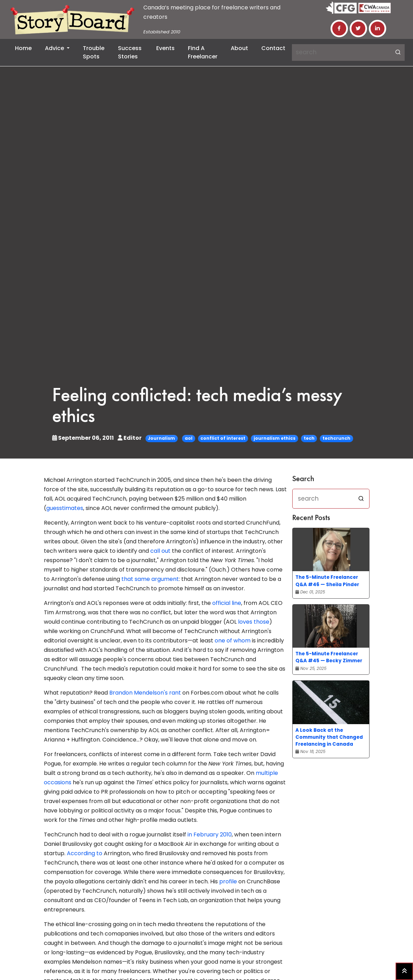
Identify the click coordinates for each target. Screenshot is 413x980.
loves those (254, 622)
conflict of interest (223, 438)
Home (23, 48)
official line (227, 603)
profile (228, 881)
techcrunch (336, 438)
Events (165, 48)
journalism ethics (275, 438)
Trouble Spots (94, 52)
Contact (273, 48)
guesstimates (65, 508)
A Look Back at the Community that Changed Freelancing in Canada (329, 737)
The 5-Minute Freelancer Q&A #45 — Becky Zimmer (329, 657)
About (239, 48)
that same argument (150, 579)
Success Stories (130, 52)
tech (309, 438)
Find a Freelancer (203, 52)
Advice (55, 48)
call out (160, 551)
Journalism (161, 438)
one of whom (233, 641)
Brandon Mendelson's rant (145, 693)
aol (189, 438)
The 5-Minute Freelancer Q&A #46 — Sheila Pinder (327, 581)
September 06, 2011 (84, 438)
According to (85, 853)
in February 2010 (210, 835)
